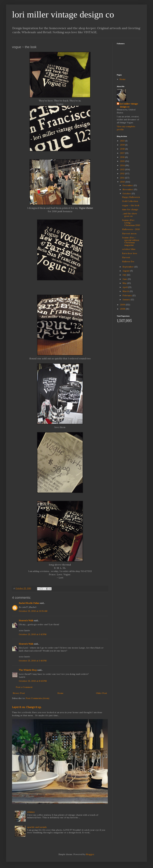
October (127, 194)
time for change (130, 209)
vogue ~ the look (131, 205)
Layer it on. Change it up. (27, 707)
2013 (123, 169)
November (128, 189)
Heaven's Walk (26, 621)
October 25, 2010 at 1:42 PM (33, 634)
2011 (123, 178)
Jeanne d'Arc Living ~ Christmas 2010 (131, 223)
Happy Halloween (131, 197)
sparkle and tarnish (37, 827)
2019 (123, 145)
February (127, 295)
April (125, 287)
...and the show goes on (130, 215)
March (126, 291)
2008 (123, 309)
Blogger (90, 854)
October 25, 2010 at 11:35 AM (33, 611)
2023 (123, 141)
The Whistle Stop (28, 670)
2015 (123, 161)
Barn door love (130, 253)
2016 (123, 157)
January (127, 300)
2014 (123, 165)
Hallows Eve (128, 261)
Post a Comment (24, 687)
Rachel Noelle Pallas (29, 603)
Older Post (102, 693)
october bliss (129, 249)
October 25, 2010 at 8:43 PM (33, 681)
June (125, 279)
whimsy (31, 812)
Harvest (126, 257)
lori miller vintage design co (63, 14)
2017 (123, 153)
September (128, 267)
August (126, 271)
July (125, 275)
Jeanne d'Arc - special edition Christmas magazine (131, 241)
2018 (123, 149)
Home (60, 693)
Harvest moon (129, 234)
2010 (123, 182)
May (125, 283)
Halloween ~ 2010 (131, 229)
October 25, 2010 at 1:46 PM (33, 661)
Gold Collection (130, 201)
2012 (123, 174)
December (128, 185)
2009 (123, 305)
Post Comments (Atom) (38, 698)
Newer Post (19, 693)
